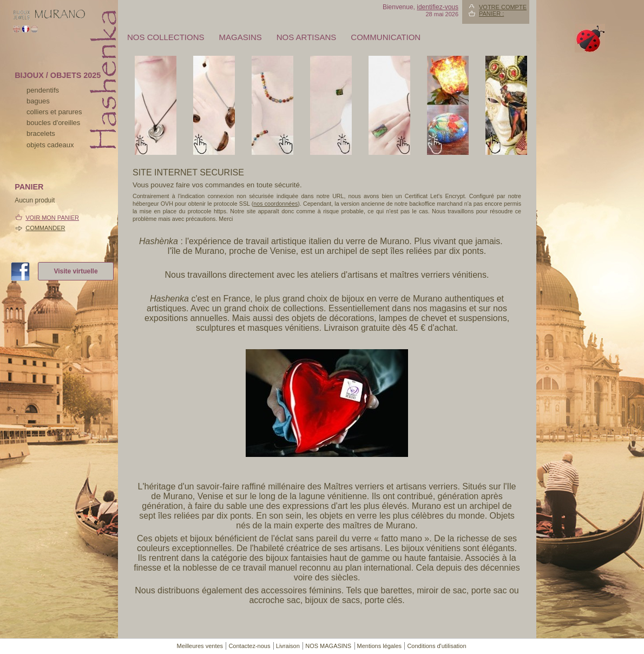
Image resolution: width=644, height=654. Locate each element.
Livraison (288, 646)
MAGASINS (241, 37)
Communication (386, 37)
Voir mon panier (52, 218)
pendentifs (43, 90)
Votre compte (503, 7)
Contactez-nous (249, 646)
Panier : (491, 14)
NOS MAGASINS (328, 646)
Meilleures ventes (200, 646)
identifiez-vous (438, 7)
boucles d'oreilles (53, 123)
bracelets (41, 133)
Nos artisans (307, 37)
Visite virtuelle (75, 271)
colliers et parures (54, 112)
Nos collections (166, 37)
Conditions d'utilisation (436, 646)
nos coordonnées (275, 204)
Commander (45, 228)
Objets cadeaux (50, 145)
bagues (38, 101)
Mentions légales (380, 646)
